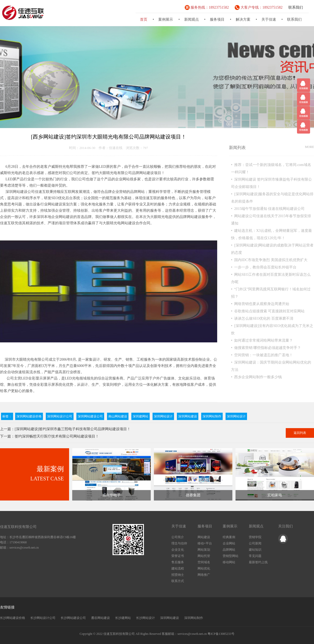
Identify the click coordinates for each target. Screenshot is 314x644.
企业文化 (178, 550)
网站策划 (204, 550)
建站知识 (255, 550)
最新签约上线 (258, 562)
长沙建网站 (123, 618)
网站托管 (204, 556)
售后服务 (178, 562)
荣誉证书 (178, 556)
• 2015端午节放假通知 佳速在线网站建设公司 (268, 209)
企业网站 (229, 543)
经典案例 (229, 537)
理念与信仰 (179, 543)
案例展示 (166, 19)
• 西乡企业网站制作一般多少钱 (256, 377)
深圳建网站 (141, 416)
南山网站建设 (118, 416)
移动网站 (229, 562)
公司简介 (178, 537)
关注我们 (285, 526)
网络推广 (204, 575)
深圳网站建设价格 (29, 416)
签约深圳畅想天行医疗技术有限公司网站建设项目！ (57, 436)
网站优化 (204, 568)
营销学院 (255, 537)
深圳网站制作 (212, 416)
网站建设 (204, 537)
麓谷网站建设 (100, 618)
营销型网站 (231, 556)
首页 (144, 19)
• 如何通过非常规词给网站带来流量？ (262, 340)
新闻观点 (192, 19)
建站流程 (178, 568)
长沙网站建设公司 (73, 618)
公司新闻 (255, 543)
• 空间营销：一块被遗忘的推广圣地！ (262, 355)
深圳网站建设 (188, 416)
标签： (7, 416)
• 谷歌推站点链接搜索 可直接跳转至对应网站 (268, 311)
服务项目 (217, 19)
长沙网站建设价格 (13, 618)
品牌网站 (229, 550)
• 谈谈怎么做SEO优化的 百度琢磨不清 (262, 318)
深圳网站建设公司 (90, 416)
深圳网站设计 (163, 416)
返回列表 (300, 433)
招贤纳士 (178, 575)
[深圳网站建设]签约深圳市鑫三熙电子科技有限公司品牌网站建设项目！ (73, 429)
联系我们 (296, 7)
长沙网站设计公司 (43, 618)
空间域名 (204, 562)
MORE (309, 147)
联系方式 (178, 581)
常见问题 (255, 556)
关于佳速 (269, 19)
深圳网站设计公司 (60, 416)
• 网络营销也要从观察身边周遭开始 (260, 304)
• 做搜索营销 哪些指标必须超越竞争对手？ (266, 348)
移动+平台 (205, 543)
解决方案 (243, 19)
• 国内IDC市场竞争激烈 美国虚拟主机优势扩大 (269, 260)
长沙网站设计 (145, 618)
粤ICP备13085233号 (221, 634)
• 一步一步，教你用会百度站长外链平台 (264, 267)
